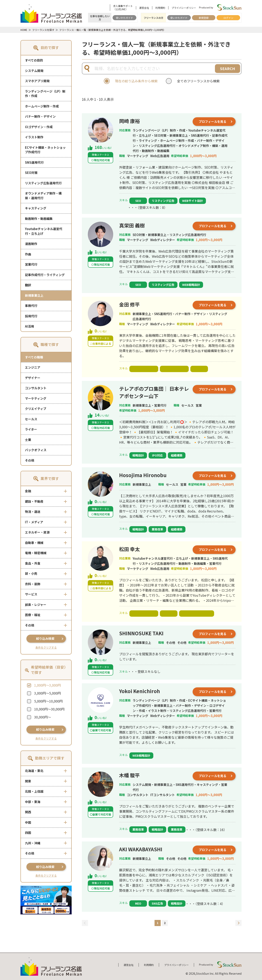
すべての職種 (34, 357)
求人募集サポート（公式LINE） (123, 8)
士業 (28, 440)
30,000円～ (43, 717)
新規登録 (204, 18)
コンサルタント (36, 388)
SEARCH (228, 68)
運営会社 (144, 8)
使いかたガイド (124, 18)
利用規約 (160, 8)
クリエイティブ (36, 409)
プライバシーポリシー (184, 8)
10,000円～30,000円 (49, 709)
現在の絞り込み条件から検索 (136, 81)
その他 (30, 460)
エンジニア (33, 367)
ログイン (228, 18)
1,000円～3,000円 (47, 685)
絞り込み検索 (45, 638)
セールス (31, 419)
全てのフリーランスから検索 (198, 81)
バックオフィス (36, 450)
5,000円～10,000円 (48, 701)
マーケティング (36, 398)
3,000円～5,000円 (47, 693)
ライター (31, 429)
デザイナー (33, 378)
